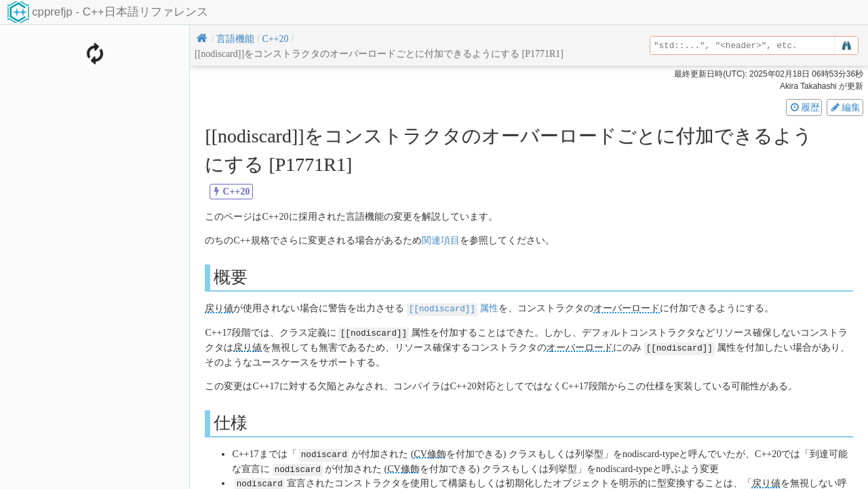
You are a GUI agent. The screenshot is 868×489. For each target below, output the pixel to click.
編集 (845, 107)
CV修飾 (430, 452)
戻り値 (219, 308)
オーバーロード (627, 308)
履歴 (804, 107)
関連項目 (441, 240)
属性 (453, 308)
